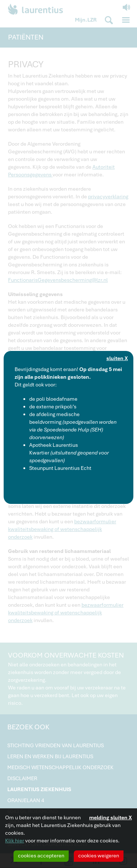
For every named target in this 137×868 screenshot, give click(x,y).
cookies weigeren (99, 856)
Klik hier (15, 841)
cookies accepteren (41, 856)
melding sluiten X (111, 818)
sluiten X (117, 358)
